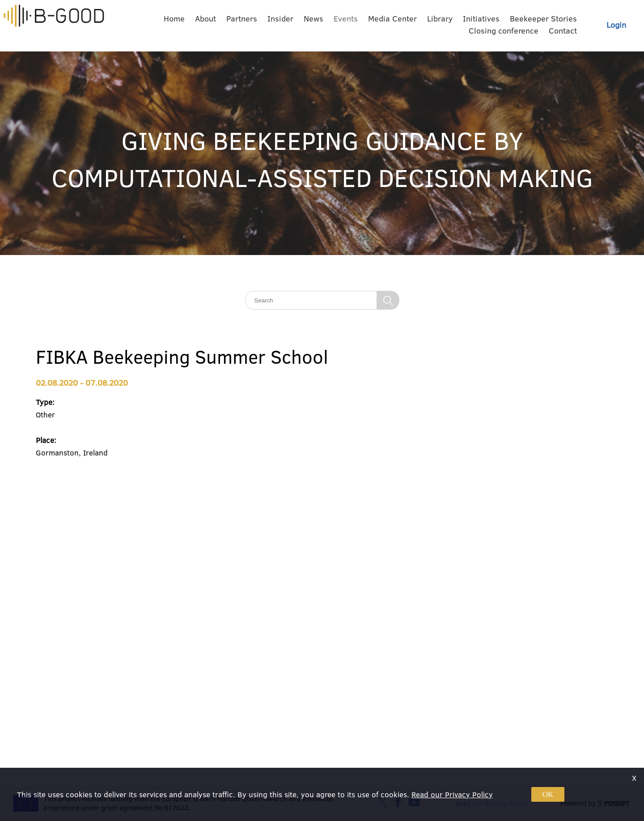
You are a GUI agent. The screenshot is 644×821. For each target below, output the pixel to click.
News (314, 19)
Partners (242, 19)
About (205, 19)
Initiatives (481, 19)
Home (174, 19)
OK (548, 794)
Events (346, 19)
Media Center (392, 19)
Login (616, 25)
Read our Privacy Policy (452, 794)
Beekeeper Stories (543, 19)
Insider (280, 19)
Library (440, 19)
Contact (563, 31)
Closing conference (504, 31)
